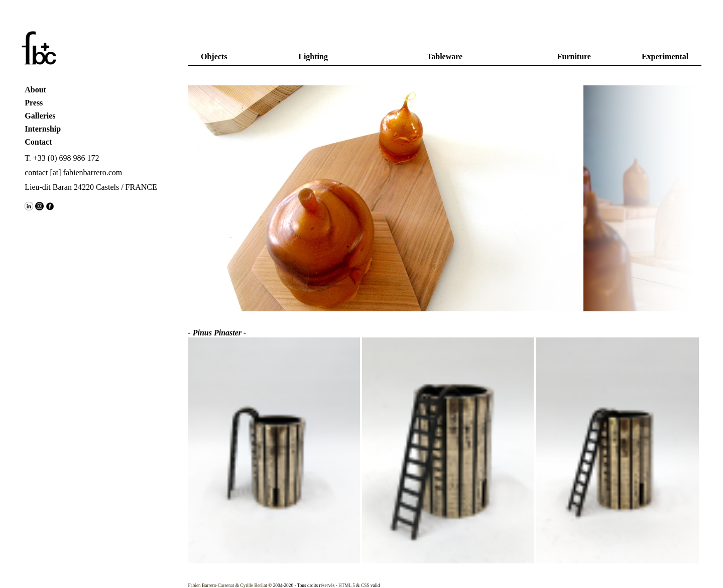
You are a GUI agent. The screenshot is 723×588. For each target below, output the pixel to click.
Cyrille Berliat (254, 585)
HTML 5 (347, 585)
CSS (365, 585)
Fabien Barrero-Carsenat (211, 585)
